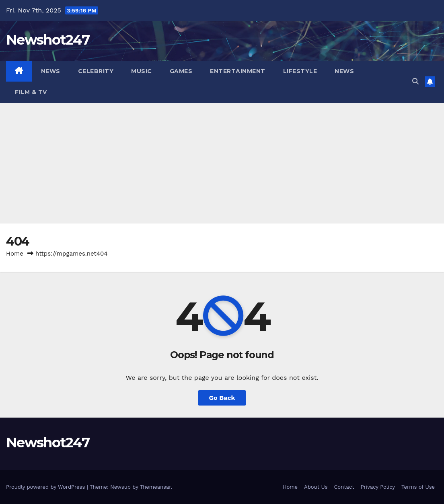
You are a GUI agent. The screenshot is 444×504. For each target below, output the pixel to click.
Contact (344, 487)
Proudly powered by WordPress (46, 487)
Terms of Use (418, 487)
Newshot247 (48, 40)
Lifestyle (300, 71)
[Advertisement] (222, 163)
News (51, 71)
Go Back (222, 398)
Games (181, 71)
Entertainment (238, 71)
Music (142, 71)
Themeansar (155, 487)
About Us (316, 487)
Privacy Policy (378, 487)
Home (15, 254)
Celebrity (96, 71)
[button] (415, 81)
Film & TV (31, 92)
